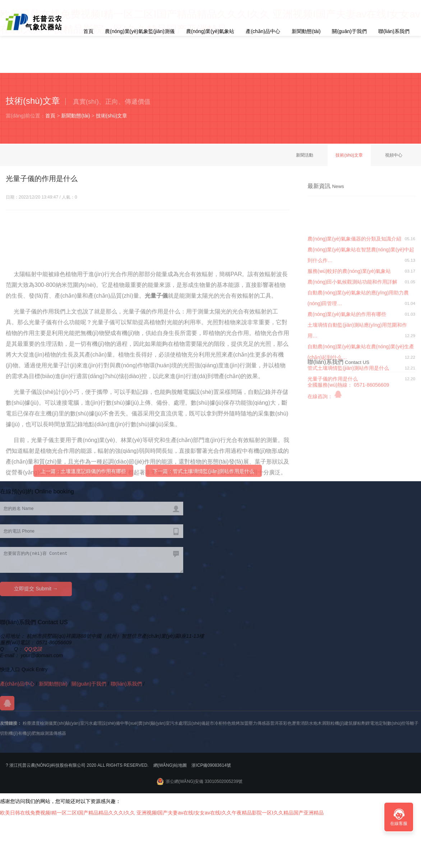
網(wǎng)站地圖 (170, 765)
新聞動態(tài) (306, 31)
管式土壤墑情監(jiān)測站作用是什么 (348, 428)
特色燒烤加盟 (236, 723)
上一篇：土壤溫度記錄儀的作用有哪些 (83, 475)
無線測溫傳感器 (51, 733)
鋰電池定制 (376, 723)
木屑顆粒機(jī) (331, 723)
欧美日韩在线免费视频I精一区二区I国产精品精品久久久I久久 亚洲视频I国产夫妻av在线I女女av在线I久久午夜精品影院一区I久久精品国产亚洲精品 (162, 813)
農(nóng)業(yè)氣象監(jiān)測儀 (140, 31)
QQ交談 (33, 649)
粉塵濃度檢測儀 (38, 723)
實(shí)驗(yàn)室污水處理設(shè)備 (86, 723)
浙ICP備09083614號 (211, 765)
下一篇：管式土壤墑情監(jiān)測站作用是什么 (203, 475)
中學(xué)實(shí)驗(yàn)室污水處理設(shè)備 (163, 723)
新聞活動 (305, 155)
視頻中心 (394, 155)
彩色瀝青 (292, 723)
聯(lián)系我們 (394, 31)
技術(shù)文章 (112, 116)
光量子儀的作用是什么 (333, 438)
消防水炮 (309, 723)
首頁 (88, 31)
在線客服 (399, 823)
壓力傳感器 (259, 723)
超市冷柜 (214, 723)
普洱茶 (277, 723)
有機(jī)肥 (27, 733)
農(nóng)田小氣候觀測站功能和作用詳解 (352, 342)
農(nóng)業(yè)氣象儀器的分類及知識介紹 (354, 298)
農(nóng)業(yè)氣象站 (210, 31)
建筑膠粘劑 (355, 723)
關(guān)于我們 (349, 31)
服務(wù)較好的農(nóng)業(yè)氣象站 (349, 331)
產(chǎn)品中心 (263, 31)
